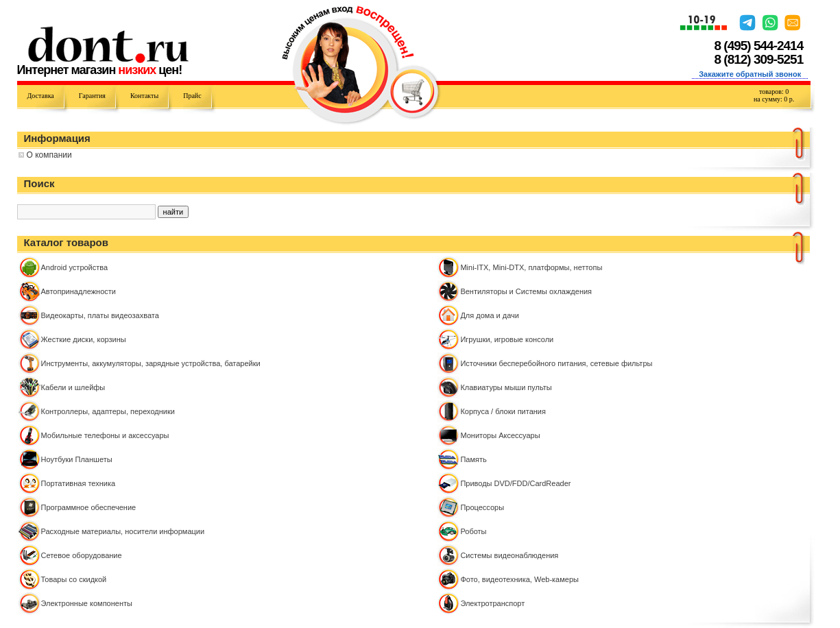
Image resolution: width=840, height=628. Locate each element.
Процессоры (482, 507)
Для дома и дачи (490, 315)
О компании (49, 155)
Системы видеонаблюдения (509, 555)
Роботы (473, 531)
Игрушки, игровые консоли (507, 339)
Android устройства (75, 267)
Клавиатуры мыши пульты (506, 387)
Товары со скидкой (74, 579)
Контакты (144, 96)
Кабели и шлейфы (73, 387)
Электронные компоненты (87, 603)
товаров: (774, 92)
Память (473, 459)
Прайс (192, 96)
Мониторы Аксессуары (500, 435)
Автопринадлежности (79, 291)
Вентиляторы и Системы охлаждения (526, 291)
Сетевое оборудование (82, 555)
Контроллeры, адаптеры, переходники (108, 411)
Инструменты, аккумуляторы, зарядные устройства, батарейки (151, 363)
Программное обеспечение (89, 507)
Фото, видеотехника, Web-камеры (519, 579)
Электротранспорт (492, 603)
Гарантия (92, 96)
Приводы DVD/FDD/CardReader (515, 483)
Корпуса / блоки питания (503, 411)
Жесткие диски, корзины (84, 339)
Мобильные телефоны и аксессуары (105, 435)
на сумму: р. (774, 99)
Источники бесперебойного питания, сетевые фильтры (556, 363)
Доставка (41, 96)
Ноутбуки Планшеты (77, 459)
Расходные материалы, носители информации (123, 531)
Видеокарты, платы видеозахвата (100, 315)
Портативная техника (79, 483)
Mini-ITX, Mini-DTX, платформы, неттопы (531, 267)
